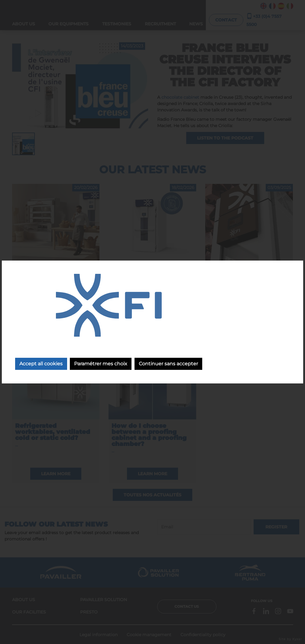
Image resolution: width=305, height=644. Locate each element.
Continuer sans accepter (170, 364)
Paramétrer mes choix (102, 364)
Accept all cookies (41, 364)
